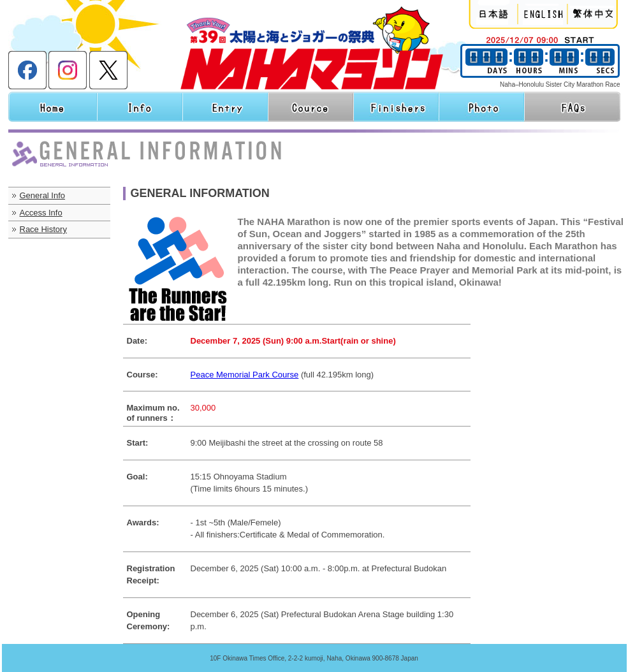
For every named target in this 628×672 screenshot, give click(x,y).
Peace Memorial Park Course (245, 375)
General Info (43, 195)
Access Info (41, 213)
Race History (43, 229)
